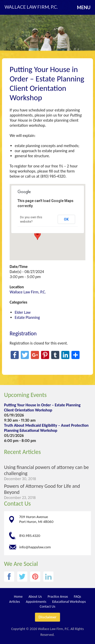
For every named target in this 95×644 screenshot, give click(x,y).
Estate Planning (27, 317)
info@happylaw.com (35, 547)
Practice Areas (58, 597)
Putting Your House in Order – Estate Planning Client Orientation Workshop (42, 407)
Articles (14, 602)
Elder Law (23, 312)
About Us (35, 597)
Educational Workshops (69, 602)
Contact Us (17, 503)
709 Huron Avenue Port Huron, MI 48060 (36, 519)
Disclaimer (48, 617)
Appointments (36, 602)
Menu (84, 7)
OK (66, 219)
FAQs (78, 597)
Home (18, 597)
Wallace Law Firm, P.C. (28, 292)
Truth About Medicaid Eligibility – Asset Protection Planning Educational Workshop (46, 428)
